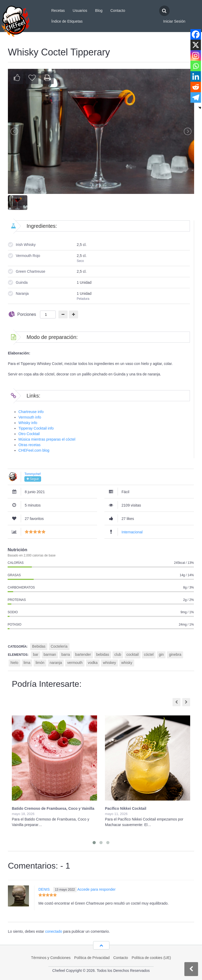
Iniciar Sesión (174, 21)
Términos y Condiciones (51, 958)
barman (50, 654)
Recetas (58, 11)
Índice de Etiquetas (67, 21)
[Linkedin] (196, 76)
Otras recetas (29, 445)
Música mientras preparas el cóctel (47, 439)
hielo (14, 663)
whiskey (109, 663)
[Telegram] (196, 97)
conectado (54, 931)
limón (40, 663)
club (118, 654)
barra (66, 654)
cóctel (149, 654)
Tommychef (32, 474)
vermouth (75, 663)
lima (27, 663)
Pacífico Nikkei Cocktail (126, 808)
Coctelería (59, 646)
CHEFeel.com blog (34, 450)
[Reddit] (196, 87)
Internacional (132, 532)
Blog (99, 11)
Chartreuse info (31, 412)
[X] (196, 45)
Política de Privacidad (92, 958)
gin (161, 654)
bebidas (103, 654)
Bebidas (39, 646)
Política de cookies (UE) (151, 958)
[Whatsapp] (196, 66)
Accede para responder (97, 889)
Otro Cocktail (29, 434)
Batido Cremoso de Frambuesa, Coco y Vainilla (53, 808)
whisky (127, 663)
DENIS (44, 889)
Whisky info (28, 423)
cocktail (133, 654)
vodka (93, 663)
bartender (83, 654)
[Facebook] (196, 34)
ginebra (175, 654)
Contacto (118, 11)
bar (36, 654)
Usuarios (80, 11)
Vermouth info (30, 417)
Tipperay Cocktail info (36, 428)
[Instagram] (196, 55)
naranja (56, 663)
